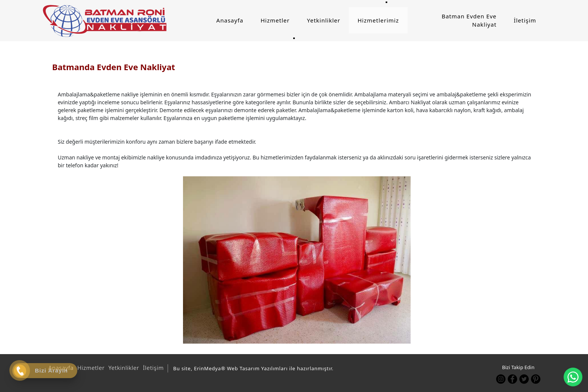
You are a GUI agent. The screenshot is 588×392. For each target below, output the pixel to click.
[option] (297, 260)
